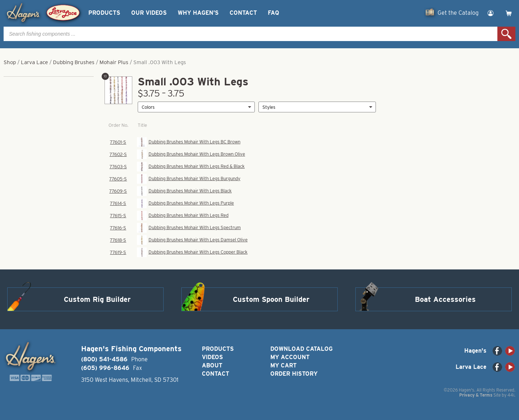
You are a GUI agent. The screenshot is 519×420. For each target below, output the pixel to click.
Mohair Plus (114, 62)
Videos (212, 357)
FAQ (273, 13)
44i (511, 395)
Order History (294, 374)
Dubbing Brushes (74, 62)
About (212, 365)
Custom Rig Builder (97, 299)
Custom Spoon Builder (271, 299)
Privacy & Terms (476, 395)
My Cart (283, 365)
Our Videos (149, 13)
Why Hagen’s (198, 13)
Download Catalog (301, 349)
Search (506, 34)
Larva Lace (34, 62)
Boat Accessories (445, 299)
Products (104, 13)
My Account (290, 357)
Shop (10, 62)
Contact (243, 13)
